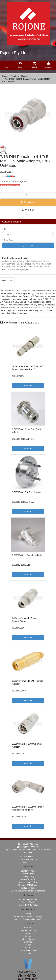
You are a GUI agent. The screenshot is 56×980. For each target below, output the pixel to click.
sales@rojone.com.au (28, 847)
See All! (28, 953)
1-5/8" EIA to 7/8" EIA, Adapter (27, 492)
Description (7, 280)
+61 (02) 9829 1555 (28, 844)
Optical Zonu (28, 939)
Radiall (28, 945)
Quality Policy (28, 877)
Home (5, 76)
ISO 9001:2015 (28, 879)
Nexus (28, 936)
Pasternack (28, 942)
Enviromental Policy (28, 882)
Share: (8, 176)
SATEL (28, 948)
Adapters (15, 76)
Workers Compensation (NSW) (28, 916)
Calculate (28, 246)
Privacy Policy (28, 874)
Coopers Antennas (28, 931)
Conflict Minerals (28, 888)
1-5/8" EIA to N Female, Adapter (27, 555)
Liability (28, 914)
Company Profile (28, 871)
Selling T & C (28, 902)
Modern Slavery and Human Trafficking (28, 891)
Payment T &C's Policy (28, 905)
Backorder (28, 202)
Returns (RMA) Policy (28, 885)
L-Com (28, 933)
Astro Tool (28, 928)
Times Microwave (28, 950)
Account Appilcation (28, 899)
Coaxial (25, 76)
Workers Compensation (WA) (28, 919)
